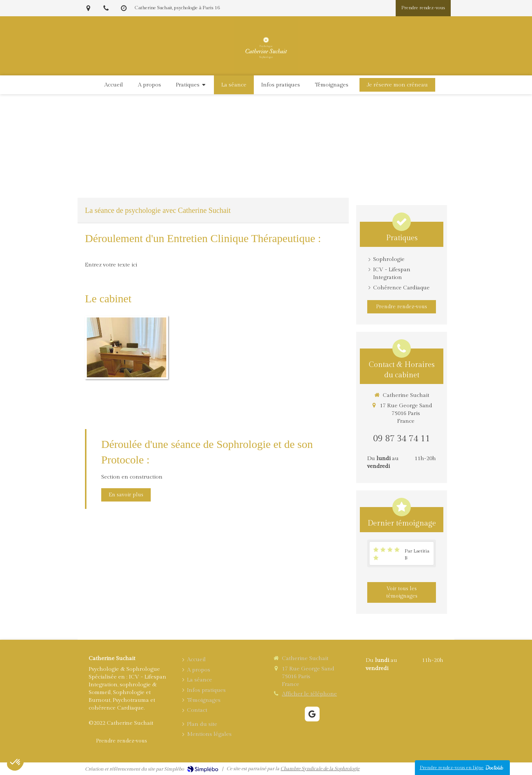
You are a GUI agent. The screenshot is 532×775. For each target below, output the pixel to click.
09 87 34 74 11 (402, 439)
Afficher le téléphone (309, 694)
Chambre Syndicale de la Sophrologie (320, 769)
